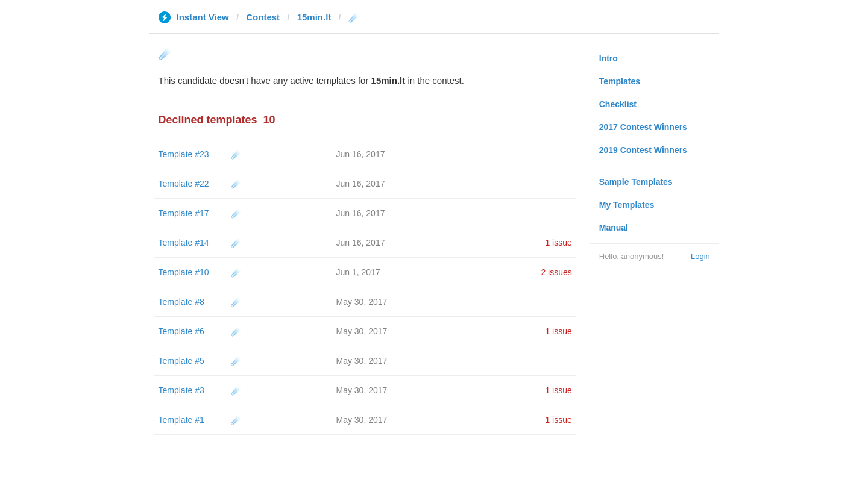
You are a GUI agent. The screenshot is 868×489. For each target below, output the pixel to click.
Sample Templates (636, 182)
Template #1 (181, 420)
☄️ (236, 154)
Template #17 (184, 213)
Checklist (618, 104)
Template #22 (184, 184)
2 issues (556, 272)
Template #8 (181, 302)
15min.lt (314, 17)
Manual (614, 228)
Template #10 (184, 272)
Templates (620, 81)
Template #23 (184, 154)
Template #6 (181, 331)
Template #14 (184, 243)
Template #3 (181, 390)
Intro (609, 58)
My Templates (627, 205)
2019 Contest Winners (643, 150)
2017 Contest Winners (643, 127)
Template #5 (181, 361)
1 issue (558, 243)
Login (700, 256)
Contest (263, 17)
